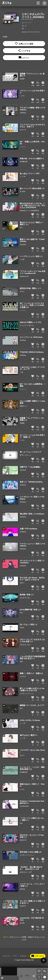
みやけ (22, 291)
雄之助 (22, 923)
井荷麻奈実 (24, 162)
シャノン (23, 147)
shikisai (22, 889)
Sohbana (23, 113)
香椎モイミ (24, 406)
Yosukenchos (24, 806)
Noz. (21, 823)
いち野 (22, 259)
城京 (21, 662)
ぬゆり (22, 583)
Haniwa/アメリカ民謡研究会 (30, 211)
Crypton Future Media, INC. (25, 960)
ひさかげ (23, 676)
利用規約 (23, 956)
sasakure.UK (24, 276)
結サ (21, 708)
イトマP (23, 177)
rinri (21, 228)
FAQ (15, 956)
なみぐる (23, 130)
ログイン (7, 937)
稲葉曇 (22, 79)
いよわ (22, 96)
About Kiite (6, 956)
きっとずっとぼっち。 (28, 325)
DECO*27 (23, 840)
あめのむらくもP (26, 872)
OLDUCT (23, 906)
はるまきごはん (25, 598)
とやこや (27, 22)
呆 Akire (23, 191)
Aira (21, 613)
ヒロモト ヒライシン (27, 693)
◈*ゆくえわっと (26, 455)
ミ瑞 (21, 372)
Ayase (22, 628)
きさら (22, 755)
